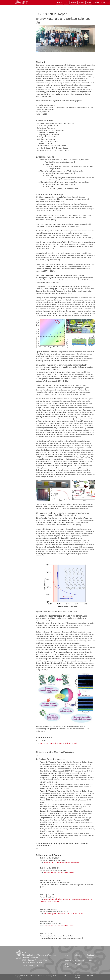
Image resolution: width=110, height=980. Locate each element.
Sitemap (90, 976)
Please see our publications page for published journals (58, 743)
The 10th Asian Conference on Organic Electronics (61, 862)
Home (66, 955)
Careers (78, 964)
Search (73, 3)
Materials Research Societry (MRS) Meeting (59, 872)
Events (90, 961)
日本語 (103, 3)
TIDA (65, 976)
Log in (89, 3)
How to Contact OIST (30, 965)
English (96, 3)
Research (67, 961)
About (78, 955)
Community (80, 961)
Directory (81, 3)
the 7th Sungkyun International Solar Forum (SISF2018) (63, 914)
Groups (60, 3)
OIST (67, 3)
